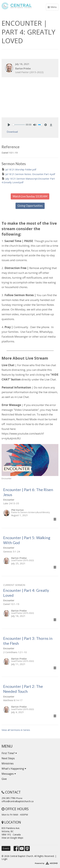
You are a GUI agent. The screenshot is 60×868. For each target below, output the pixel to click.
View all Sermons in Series (16, 730)
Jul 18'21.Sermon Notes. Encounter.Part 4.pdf (28, 174)
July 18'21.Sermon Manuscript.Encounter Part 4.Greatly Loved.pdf (28, 180)
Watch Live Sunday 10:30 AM (30, 196)
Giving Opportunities (30, 206)
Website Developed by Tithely (30, 863)
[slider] (19, 125)
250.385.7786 (8, 798)
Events (6, 848)
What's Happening (14, 769)
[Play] (9, 125)
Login (4, 859)
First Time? (9, 753)
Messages (9, 774)
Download (12, 132)
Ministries (8, 763)
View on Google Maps (12, 838)
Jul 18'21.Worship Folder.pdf (19, 169)
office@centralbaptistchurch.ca (18, 801)
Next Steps (8, 758)
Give (4, 779)
